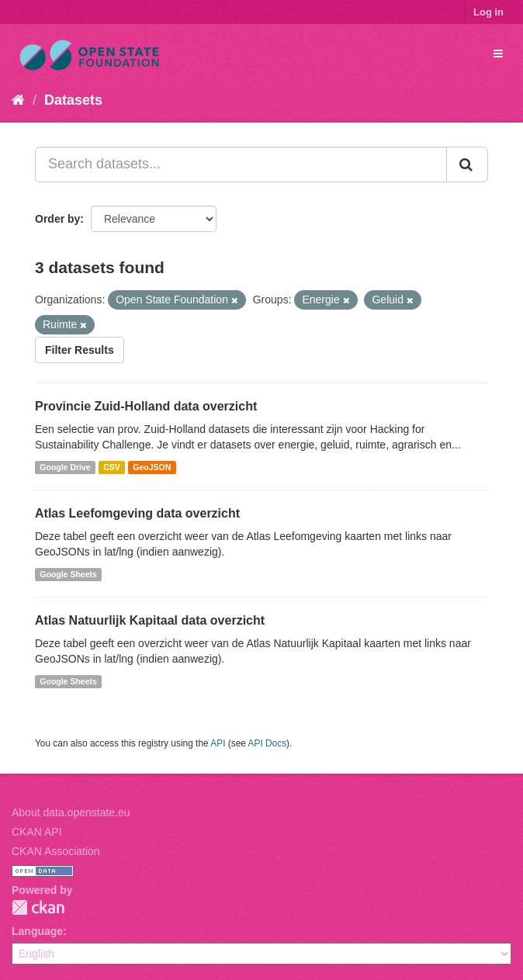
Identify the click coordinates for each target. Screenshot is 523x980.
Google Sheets (68, 574)
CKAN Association (56, 851)
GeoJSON (152, 467)
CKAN (38, 907)
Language (37, 931)
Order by (57, 219)
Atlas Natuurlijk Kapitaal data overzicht (150, 620)
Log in (488, 12)
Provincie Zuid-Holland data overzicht (146, 406)
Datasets (73, 100)
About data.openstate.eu (71, 812)
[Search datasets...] (241, 164)
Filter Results (80, 350)
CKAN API (37, 832)
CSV (112, 467)
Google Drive (65, 467)
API (218, 743)
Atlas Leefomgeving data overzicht (137, 513)
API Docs (268, 743)
